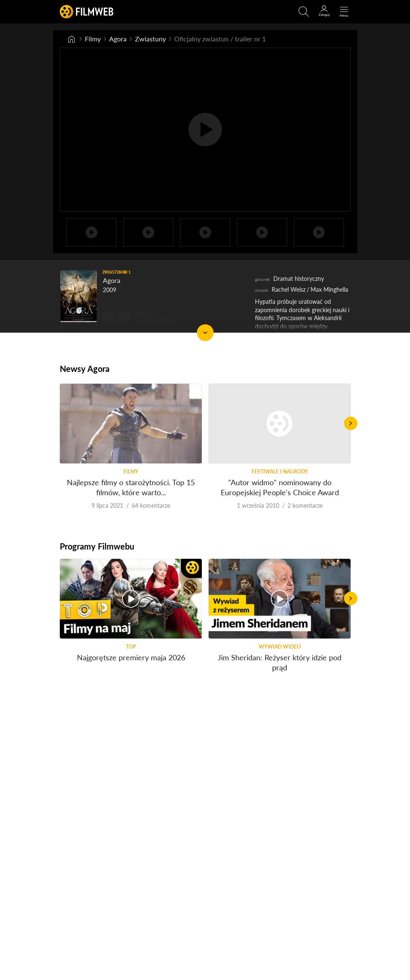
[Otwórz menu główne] (344, 12)
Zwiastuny (150, 39)
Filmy (93, 39)
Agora (118, 39)
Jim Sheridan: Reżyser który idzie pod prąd (280, 662)
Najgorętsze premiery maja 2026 (131, 657)
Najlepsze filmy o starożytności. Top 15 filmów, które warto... (131, 487)
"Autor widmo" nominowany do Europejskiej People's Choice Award (279, 487)
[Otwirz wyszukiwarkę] (304, 12)
